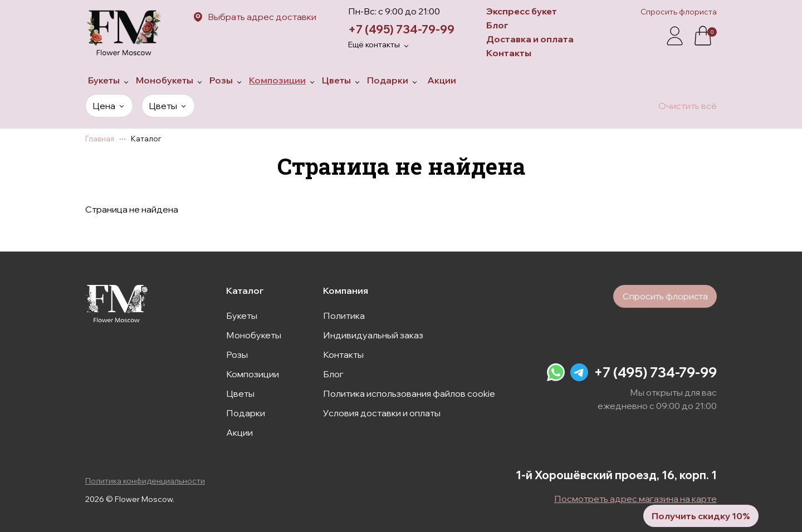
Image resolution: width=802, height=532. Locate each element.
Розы (237, 352)
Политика (344, 313)
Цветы (240, 391)
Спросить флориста (679, 12)
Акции (239, 430)
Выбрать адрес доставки (262, 17)
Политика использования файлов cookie (409, 391)
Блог (497, 25)
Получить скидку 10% (689, 510)
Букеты (242, 313)
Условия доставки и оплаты (382, 411)
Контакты (509, 53)
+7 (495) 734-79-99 (401, 29)
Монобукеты (254, 333)
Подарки (246, 411)
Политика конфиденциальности (145, 481)
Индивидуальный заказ (373, 333)
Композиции (253, 372)
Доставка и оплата (530, 39)
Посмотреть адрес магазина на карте (635, 499)
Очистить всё (688, 106)
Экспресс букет (522, 11)
